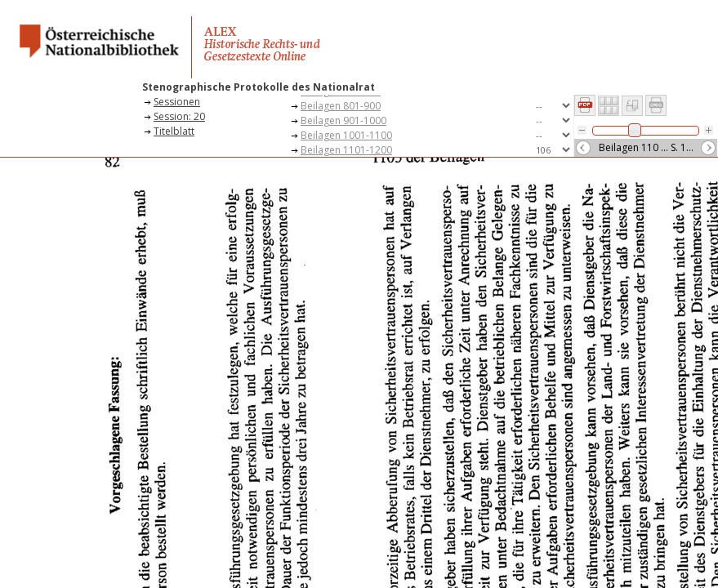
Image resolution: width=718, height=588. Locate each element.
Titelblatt (174, 131)
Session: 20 (179, 116)
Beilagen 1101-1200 (346, 150)
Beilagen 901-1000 (343, 120)
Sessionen (177, 102)
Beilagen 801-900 (341, 106)
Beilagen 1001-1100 (346, 135)
